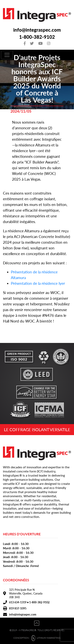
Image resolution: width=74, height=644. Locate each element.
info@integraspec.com (37, 30)
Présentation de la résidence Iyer (38, 283)
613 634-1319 (18, 602)
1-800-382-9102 (37, 37)
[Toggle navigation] (7, 55)
